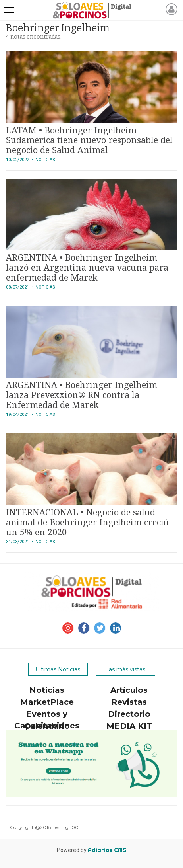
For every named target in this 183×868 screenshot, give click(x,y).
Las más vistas (125, 669)
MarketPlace (47, 702)
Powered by (92, 850)
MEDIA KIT (129, 726)
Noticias (47, 690)
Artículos (129, 690)
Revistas (129, 702)
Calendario (47, 726)
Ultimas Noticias (58, 669)
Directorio (129, 714)
